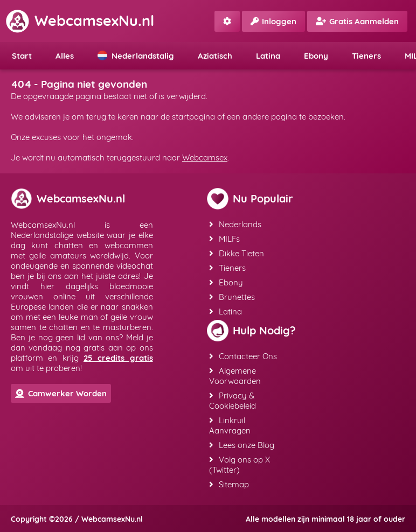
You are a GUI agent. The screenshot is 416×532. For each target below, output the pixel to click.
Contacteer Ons (243, 356)
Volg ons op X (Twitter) (240, 465)
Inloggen (273, 21)
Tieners (366, 56)
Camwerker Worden (61, 393)
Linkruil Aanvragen (230, 425)
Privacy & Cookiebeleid (233, 401)
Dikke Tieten (237, 253)
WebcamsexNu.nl (80, 20)
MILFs (224, 239)
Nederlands (235, 224)
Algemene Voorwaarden (235, 376)
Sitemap (229, 484)
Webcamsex (205, 157)
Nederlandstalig (136, 56)
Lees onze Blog (242, 445)
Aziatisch (215, 56)
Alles (65, 56)
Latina (268, 56)
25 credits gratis (118, 358)
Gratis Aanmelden (357, 21)
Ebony (316, 56)
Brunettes (232, 297)
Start (22, 56)
